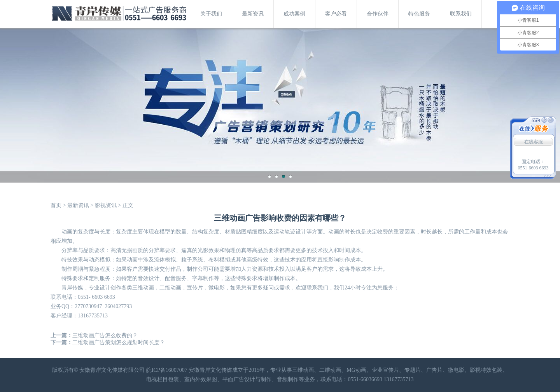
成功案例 (294, 14)
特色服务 (419, 14)
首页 (56, 205)
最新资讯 (253, 14)
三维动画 (143, 288)
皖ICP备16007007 (167, 370)
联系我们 (461, 14)
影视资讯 (106, 205)
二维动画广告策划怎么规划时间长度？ (119, 342)
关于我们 (211, 14)
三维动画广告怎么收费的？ (105, 335)
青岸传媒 (72, 288)
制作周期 (72, 269)
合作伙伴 (378, 14)
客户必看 (336, 14)
